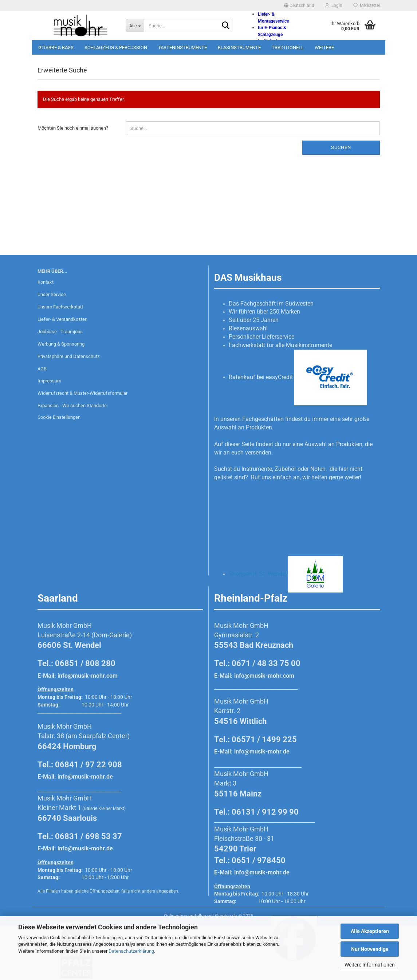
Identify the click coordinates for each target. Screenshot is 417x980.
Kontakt (46, 282)
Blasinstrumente (239, 48)
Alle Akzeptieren (370, 931)
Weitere (324, 48)
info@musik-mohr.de (85, 777)
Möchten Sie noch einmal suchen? (73, 128)
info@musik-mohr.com (88, 676)
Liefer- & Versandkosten (62, 319)
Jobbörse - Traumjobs (60, 332)
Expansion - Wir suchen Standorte (72, 406)
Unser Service (52, 294)
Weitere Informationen (370, 965)
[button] (299, 5)
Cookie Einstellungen (59, 417)
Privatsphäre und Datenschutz (68, 356)
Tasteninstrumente (182, 48)
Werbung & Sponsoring (61, 344)
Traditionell (288, 48)
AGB (42, 369)
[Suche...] (135, 25)
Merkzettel (367, 5)
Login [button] (334, 5)
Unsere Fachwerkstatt (60, 307)
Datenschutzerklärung (131, 951)
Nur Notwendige (370, 949)
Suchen (341, 147)
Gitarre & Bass (56, 48)
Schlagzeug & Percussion (116, 48)
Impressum (49, 381)
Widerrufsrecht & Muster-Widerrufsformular (82, 393)
